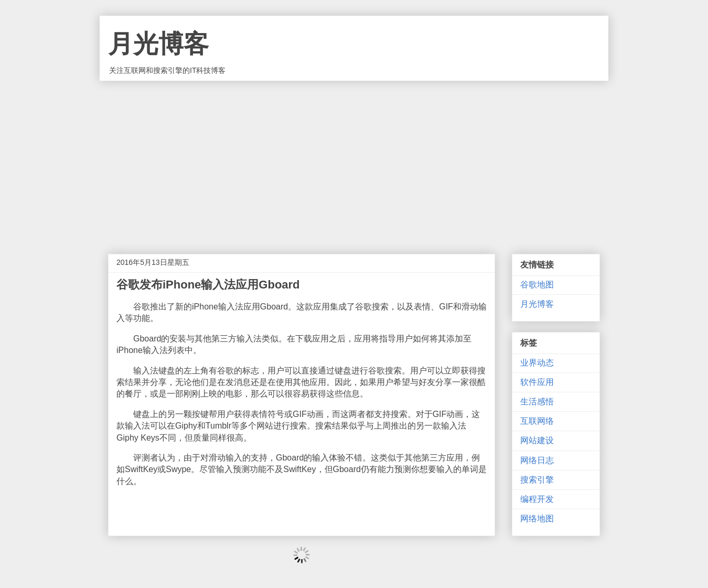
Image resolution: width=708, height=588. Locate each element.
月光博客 (158, 44)
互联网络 (537, 421)
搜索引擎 (537, 480)
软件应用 (537, 382)
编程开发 (537, 499)
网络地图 (537, 518)
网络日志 (537, 460)
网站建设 (537, 440)
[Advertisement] (354, 159)
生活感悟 (537, 402)
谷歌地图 (537, 285)
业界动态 (537, 363)
